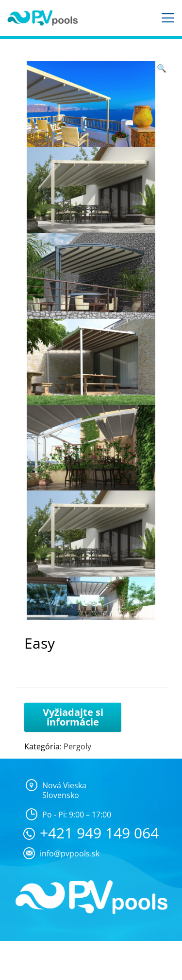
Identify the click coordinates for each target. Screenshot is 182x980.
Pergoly (77, 746)
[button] (162, 68)
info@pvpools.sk (70, 853)
